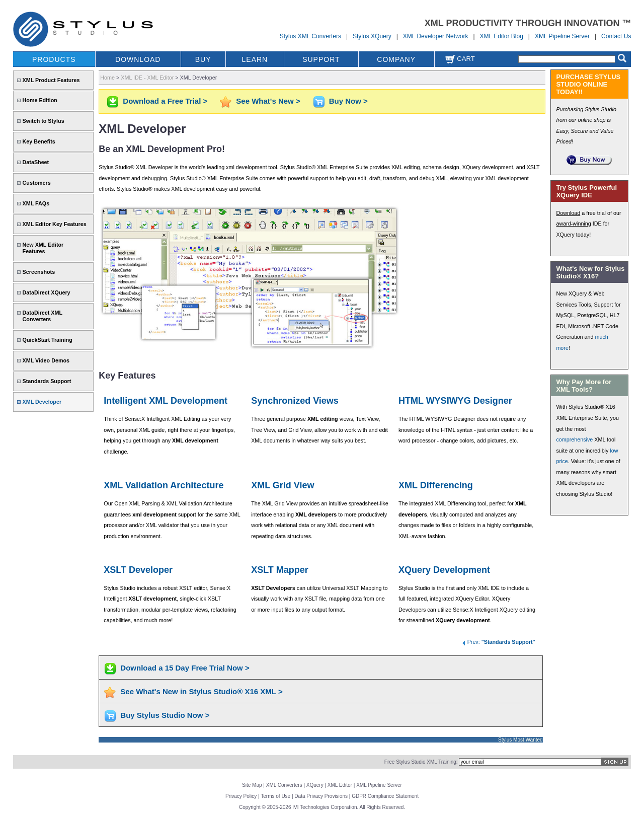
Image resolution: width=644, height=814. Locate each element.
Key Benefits (39, 141)
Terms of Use (275, 796)
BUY (203, 59)
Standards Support (47, 381)
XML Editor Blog (502, 36)
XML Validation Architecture (164, 485)
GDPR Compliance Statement (385, 796)
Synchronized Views (295, 401)
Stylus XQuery (372, 36)
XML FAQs (36, 203)
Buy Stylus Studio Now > (165, 715)
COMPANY (396, 59)
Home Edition (40, 100)
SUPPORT (321, 59)
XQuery (315, 785)
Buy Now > (348, 101)
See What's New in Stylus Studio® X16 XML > (201, 691)
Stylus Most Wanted (520, 740)
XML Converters (284, 785)
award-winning (573, 224)
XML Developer (42, 402)
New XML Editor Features (43, 248)
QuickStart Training (48, 340)
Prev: (498, 642)
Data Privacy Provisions (321, 796)
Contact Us (616, 36)
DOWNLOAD (138, 59)
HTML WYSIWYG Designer (455, 401)
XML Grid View (283, 485)
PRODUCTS (54, 59)
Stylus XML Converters (310, 36)
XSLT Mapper (280, 570)
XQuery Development (444, 570)
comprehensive (574, 439)
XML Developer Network (436, 36)
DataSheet (36, 162)
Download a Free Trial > (165, 101)
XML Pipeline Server (562, 36)
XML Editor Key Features (55, 224)
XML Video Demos (46, 360)
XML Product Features (51, 80)
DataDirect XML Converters (43, 316)
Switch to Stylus (44, 121)
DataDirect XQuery (47, 292)
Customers (37, 183)
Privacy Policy (241, 796)
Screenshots (39, 272)
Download (568, 213)
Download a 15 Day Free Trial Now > (185, 668)
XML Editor (340, 785)
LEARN (255, 59)
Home (107, 78)
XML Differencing (436, 485)
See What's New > (268, 101)
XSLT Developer (138, 570)
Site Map (252, 785)
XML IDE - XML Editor (147, 78)
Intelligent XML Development (166, 401)
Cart (460, 59)
